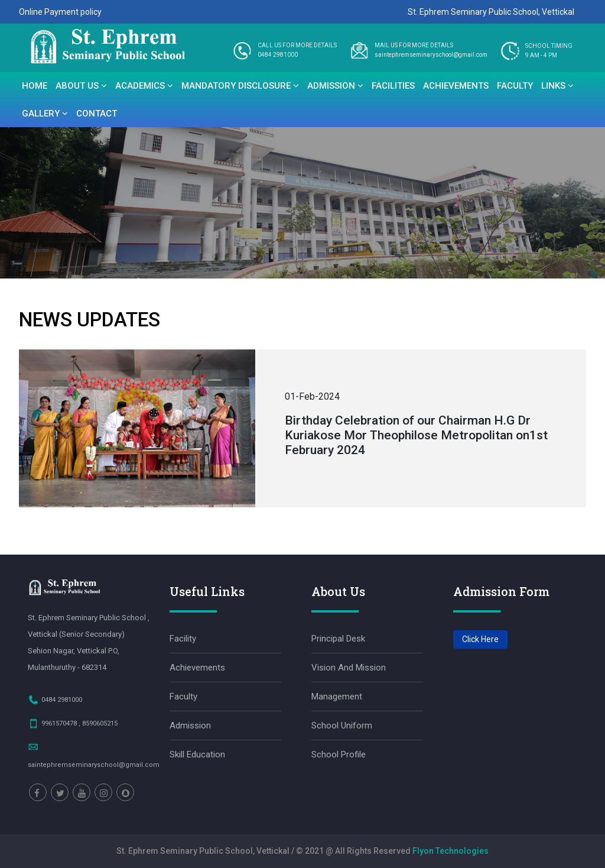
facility (183, 639)
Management (337, 697)
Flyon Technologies (451, 851)
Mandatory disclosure (240, 86)
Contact (97, 114)
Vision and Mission (349, 668)
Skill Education (197, 754)
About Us (81, 86)
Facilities (393, 86)
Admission (335, 86)
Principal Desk (338, 639)
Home (35, 86)
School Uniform (342, 726)
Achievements (456, 86)
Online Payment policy (60, 12)
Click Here (480, 639)
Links (557, 86)
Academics (144, 86)
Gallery (45, 114)
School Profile (339, 754)
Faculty (515, 86)
